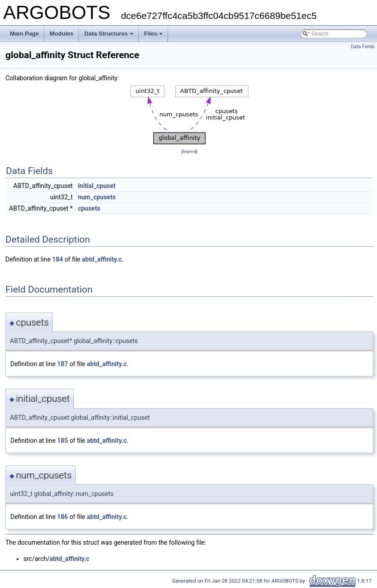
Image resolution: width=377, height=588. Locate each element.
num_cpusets (97, 197)
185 (63, 441)
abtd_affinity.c (102, 259)
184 (58, 259)
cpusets (89, 208)
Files (154, 34)
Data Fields (363, 47)
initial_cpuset (97, 186)
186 (63, 517)
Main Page (24, 34)
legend (189, 151)
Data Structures (109, 34)
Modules (61, 34)
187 (63, 364)
